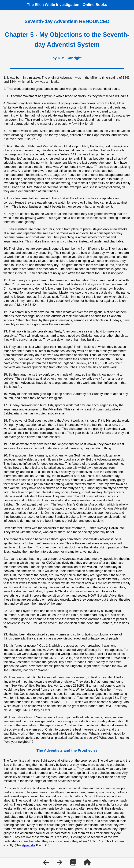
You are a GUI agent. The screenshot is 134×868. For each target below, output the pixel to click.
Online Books (95, 5)
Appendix (29, 845)
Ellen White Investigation (57, 5)
